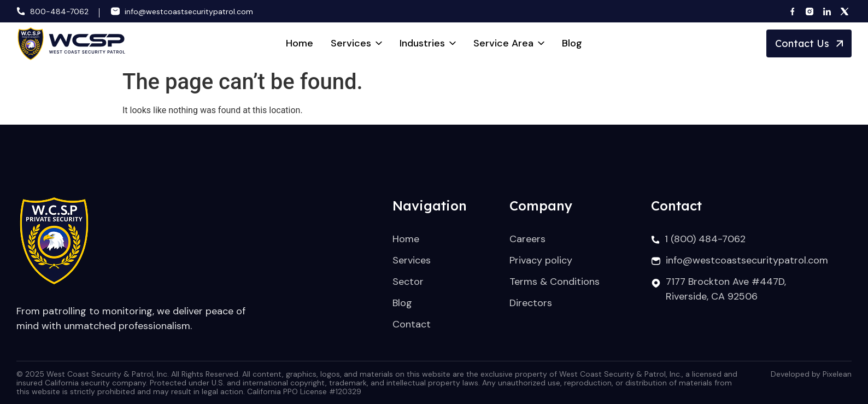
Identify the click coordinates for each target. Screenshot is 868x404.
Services (356, 43)
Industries (428, 43)
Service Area (509, 43)
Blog (572, 43)
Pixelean (837, 374)
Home (300, 43)
